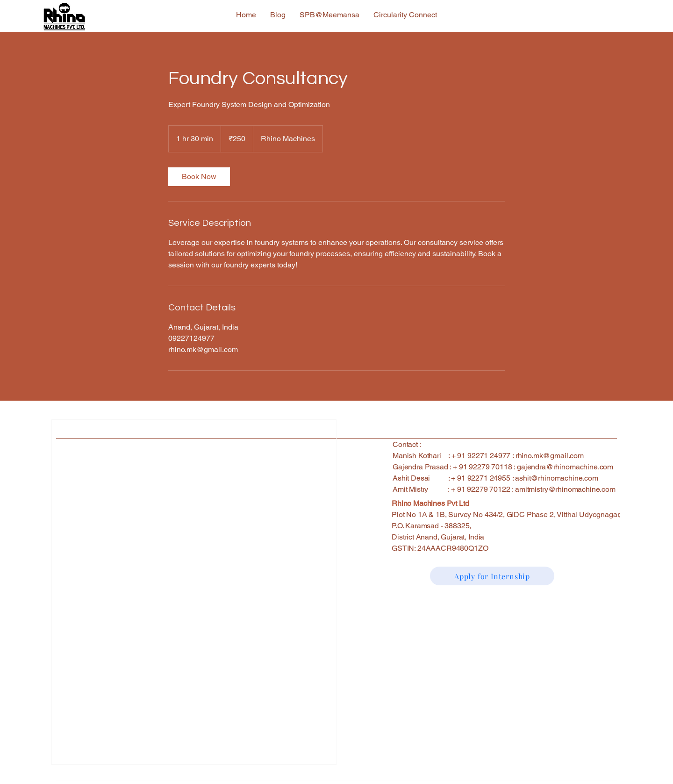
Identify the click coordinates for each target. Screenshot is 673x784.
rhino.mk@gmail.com (550, 456)
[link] (199, 177)
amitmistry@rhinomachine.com (565, 489)
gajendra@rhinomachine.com (565, 467)
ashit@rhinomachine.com (556, 478)
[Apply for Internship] (492, 576)
